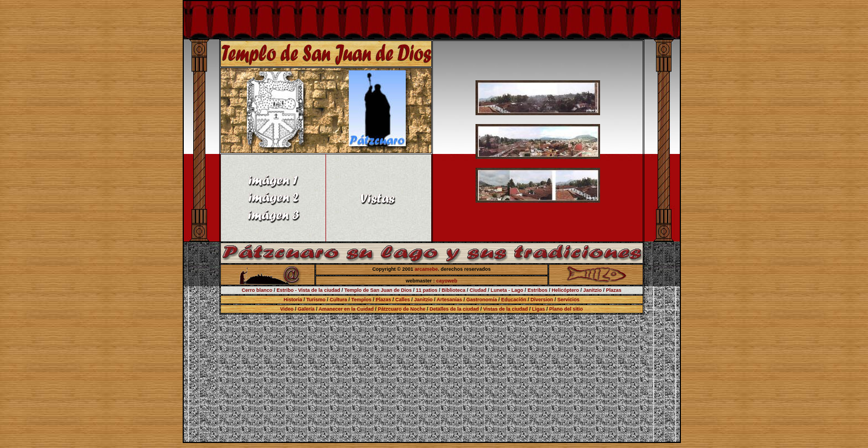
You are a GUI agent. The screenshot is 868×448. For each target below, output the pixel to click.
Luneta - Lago (507, 290)
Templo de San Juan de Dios (378, 290)
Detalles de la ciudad (454, 309)
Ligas (539, 309)
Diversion (542, 300)
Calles (403, 300)
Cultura (339, 300)
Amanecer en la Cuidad (346, 309)
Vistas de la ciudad (506, 309)
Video (287, 309)
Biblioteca (453, 290)
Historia (293, 300)
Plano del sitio (566, 309)
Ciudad (478, 290)
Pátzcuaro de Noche (402, 309)
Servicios (569, 300)
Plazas (613, 290)
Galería (306, 309)
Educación (514, 300)
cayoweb (447, 281)
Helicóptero (565, 290)
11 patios (427, 290)
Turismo (316, 300)
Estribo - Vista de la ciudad (309, 290)
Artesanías (449, 300)
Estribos (538, 290)
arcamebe (426, 269)
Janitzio (592, 290)
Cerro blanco (257, 290)
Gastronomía (482, 300)
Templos (361, 300)
